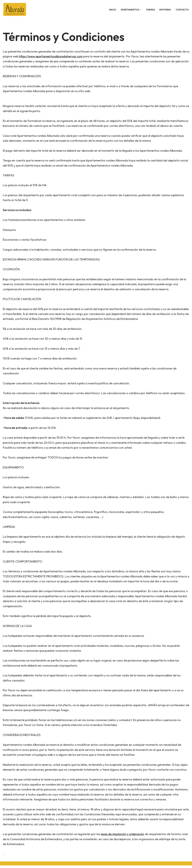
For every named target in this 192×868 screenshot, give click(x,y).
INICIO (112, 10)
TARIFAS (150, 10)
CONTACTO (182, 10)
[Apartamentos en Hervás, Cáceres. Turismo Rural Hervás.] (15, 10)
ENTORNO (165, 10)
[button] (140, 10)
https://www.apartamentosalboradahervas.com (55, 56)
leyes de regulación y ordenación (123, 837)
